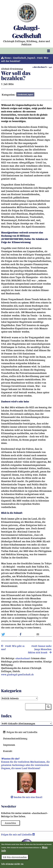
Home (6, 58)
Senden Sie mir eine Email (26, 797)
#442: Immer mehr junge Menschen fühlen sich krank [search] (40, 649)
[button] (9, 634)
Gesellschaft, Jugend (24, 58)
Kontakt (8, 751)
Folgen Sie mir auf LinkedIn (20, 732)
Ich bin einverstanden (15, 859)
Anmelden (10, 823)
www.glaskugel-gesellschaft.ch (17, 674)
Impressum (9, 745)
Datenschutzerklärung (15, 738)
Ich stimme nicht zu (12, 866)
